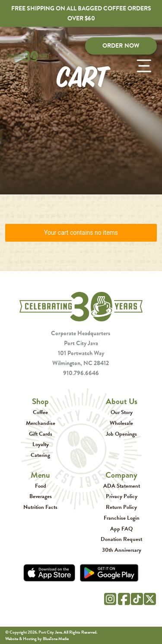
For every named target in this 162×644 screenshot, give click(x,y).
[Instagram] (110, 598)
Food (41, 486)
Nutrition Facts (40, 507)
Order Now (121, 45)
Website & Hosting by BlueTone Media (37, 639)
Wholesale (121, 423)
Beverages (41, 496)
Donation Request (121, 539)
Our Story (122, 412)
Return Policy (121, 507)
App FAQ (121, 529)
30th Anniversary (122, 550)
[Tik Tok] (137, 597)
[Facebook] (124, 598)
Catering (40, 455)
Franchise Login (122, 518)
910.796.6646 (81, 373)
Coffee (40, 412)
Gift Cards (41, 434)
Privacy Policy (122, 496)
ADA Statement (122, 486)
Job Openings (121, 434)
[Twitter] (150, 598)
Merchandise (41, 423)
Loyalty (41, 444)
